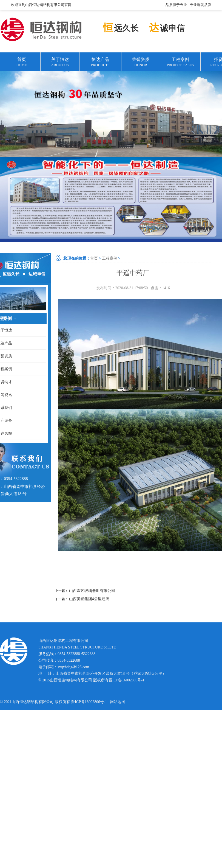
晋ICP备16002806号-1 (126, 680)
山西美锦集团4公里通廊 (89, 599)
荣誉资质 (141, 62)
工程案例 (180, 62)
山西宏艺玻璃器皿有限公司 (92, 591)
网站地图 (118, 702)
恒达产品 (100, 62)
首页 (22, 62)
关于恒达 (60, 62)
